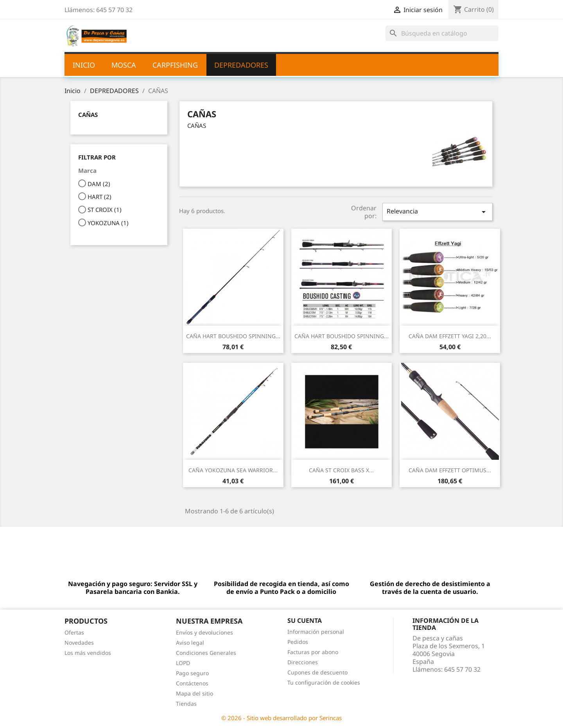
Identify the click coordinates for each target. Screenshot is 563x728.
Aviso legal (190, 643)
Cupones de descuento (317, 672)
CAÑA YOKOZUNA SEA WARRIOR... (233, 470)
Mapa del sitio (195, 693)
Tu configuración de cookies (324, 682)
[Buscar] (442, 33)
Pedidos (298, 642)
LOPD (183, 663)
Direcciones (303, 662)
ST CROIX (105, 210)
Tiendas (186, 704)
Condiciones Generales (206, 653)
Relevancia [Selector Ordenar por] (437, 212)
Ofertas (74, 632)
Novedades (79, 643)
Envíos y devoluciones (204, 632)
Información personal (316, 632)
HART (100, 197)
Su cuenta (305, 620)
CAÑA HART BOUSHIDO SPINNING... (233, 336)
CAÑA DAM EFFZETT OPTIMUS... (450, 470)
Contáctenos (192, 683)
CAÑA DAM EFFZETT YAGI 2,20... (450, 336)
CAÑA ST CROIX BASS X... (341, 470)
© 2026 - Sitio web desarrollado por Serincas (281, 718)
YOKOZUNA (108, 223)
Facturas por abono (313, 652)
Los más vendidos (88, 653)
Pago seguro (192, 673)
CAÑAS (88, 115)
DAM (99, 184)
